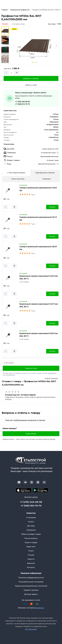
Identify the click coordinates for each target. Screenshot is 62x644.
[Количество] (11, 73)
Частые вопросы (31, 538)
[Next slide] (56, 46)
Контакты (31, 567)
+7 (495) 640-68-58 (22, 102)
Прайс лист (31, 547)
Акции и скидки (31, 542)
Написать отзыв (31, 368)
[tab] (32, 62)
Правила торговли (31, 590)
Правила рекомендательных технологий (31, 586)
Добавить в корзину (31, 78)
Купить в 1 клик (31, 85)
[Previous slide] (13, 46)
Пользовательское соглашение (31, 582)
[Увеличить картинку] (8, 190)
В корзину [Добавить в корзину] (52, 207)
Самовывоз (47, 179)
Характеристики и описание (45, 173)
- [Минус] (6, 73)
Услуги (31, 551)
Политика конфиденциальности (31, 578)
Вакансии (31, 563)
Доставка (31, 526)
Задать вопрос (31, 434)
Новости (31, 559)
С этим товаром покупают (16, 173)
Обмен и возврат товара (31, 534)
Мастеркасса (39, 608)
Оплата (31, 522)
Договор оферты (31, 594)
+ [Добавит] (17, 73)
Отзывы (31, 555)
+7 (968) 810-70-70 (22, 104)
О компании (31, 518)
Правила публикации (51, 378)
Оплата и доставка (18, 179)
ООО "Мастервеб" (31, 629)
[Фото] (35, 46)
